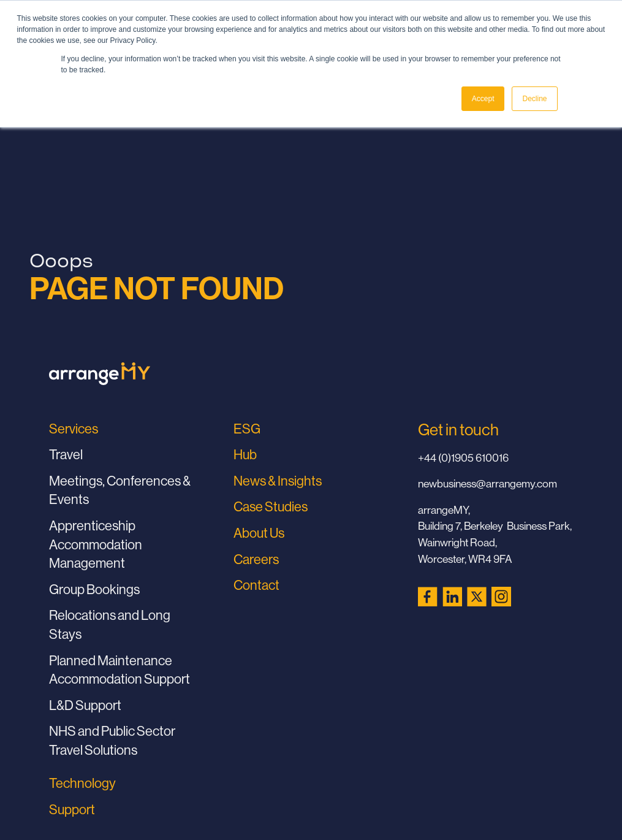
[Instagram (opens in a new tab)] (501, 597)
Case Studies (271, 506)
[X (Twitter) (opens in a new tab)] (477, 597)
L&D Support (85, 705)
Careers (256, 559)
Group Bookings (94, 589)
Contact (256, 585)
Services (74, 429)
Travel (66, 454)
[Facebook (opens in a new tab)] (428, 597)
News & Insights (278, 481)
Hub (245, 454)
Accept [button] (483, 99)
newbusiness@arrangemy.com (487, 483)
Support (72, 809)
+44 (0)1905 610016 (463, 458)
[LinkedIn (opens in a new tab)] (452, 597)
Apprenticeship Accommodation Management (96, 544)
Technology (82, 783)
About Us (259, 533)
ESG (247, 429)
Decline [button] (534, 99)
